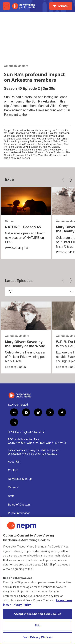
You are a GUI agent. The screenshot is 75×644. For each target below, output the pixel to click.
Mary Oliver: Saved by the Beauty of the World (25, 344)
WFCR (21, 443)
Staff (11, 496)
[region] (37, 580)
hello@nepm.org (25, 454)
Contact (13, 470)
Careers (13, 487)
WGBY (12, 443)
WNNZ (30, 443)
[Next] (71, 180)
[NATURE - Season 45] (26, 201)
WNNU (40, 443)
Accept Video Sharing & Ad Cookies (38, 614)
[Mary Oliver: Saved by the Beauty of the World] (26, 316)
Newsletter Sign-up (20, 479)
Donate (62, 6)
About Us (14, 462)
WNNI (63, 443)
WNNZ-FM (51, 443)
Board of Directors (19, 505)
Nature (9, 221)
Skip (38, 625)
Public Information (19, 513)
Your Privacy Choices (38, 637)
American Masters (16, 66)
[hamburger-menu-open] (6, 6)
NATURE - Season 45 (23, 227)
